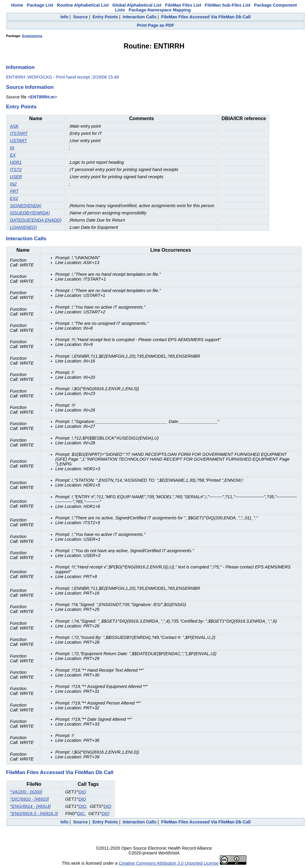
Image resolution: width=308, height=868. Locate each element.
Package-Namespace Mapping (160, 10)
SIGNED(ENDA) (26, 206)
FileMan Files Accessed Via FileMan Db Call (206, 17)
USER (16, 177)
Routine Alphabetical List (83, 5)
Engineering (32, 36)
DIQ (82, 792)
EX (13, 155)
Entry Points (105, 17)
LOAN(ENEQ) (23, 227)
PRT (14, 191)
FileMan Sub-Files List (228, 5)
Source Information (30, 87)
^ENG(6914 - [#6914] (30, 806)
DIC (81, 814)
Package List (40, 5)
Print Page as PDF (156, 25)
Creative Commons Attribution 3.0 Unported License (169, 863)
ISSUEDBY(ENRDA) (30, 213)
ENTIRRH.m (42, 97)
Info (64, 17)
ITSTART (19, 133)
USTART (18, 141)
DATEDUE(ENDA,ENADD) (36, 220)
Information (20, 67)
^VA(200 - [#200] (26, 792)
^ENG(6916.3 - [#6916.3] (34, 814)
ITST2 (16, 170)
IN (12, 148)
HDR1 (16, 162)
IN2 (13, 184)
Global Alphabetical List (137, 5)
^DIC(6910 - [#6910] (29, 799)
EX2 (14, 198)
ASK (14, 126)
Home (17, 5)
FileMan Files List (183, 5)
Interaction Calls (140, 17)
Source (80, 17)
